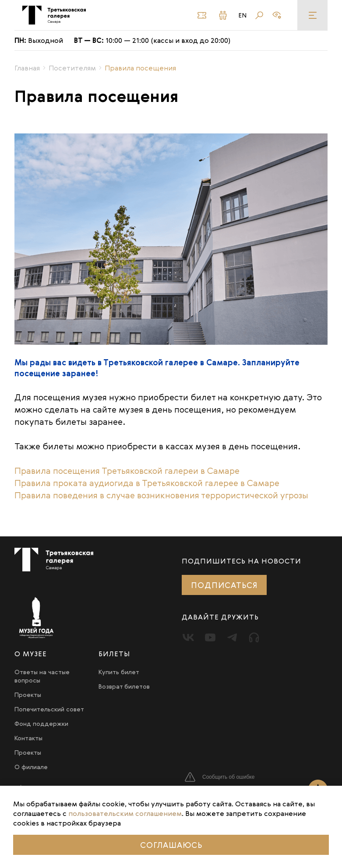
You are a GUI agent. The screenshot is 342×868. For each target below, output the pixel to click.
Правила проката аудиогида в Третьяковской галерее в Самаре (147, 483)
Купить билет (119, 672)
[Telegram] (232, 637)
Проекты (28, 695)
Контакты (28, 738)
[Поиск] (259, 15)
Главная (27, 68)
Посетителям (72, 68)
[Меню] (312, 15)
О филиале (31, 767)
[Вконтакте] (188, 637)
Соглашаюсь (171, 845)
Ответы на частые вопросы (42, 676)
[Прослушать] (254, 637)
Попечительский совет (49, 709)
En (243, 15)
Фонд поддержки (41, 723)
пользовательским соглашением (125, 813)
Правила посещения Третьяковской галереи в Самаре (127, 471)
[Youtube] (210, 637)
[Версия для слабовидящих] (277, 15)
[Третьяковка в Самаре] (54, 15)
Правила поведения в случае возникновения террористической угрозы (161, 495)
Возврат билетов (124, 686)
